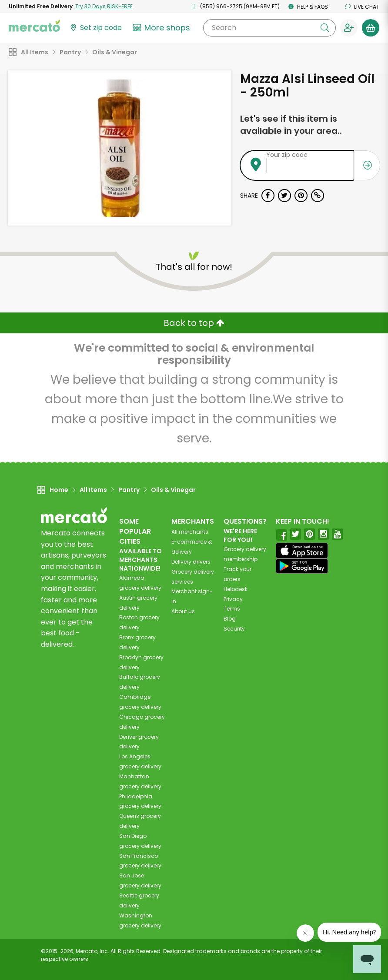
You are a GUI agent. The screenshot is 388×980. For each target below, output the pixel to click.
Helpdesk (236, 589)
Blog (230, 619)
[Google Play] (302, 566)
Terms (232, 609)
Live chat (362, 7)
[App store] (302, 551)
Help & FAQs (308, 7)
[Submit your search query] (325, 28)
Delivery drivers (191, 562)
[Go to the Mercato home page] (34, 25)
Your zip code (287, 155)
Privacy (233, 599)
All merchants (190, 532)
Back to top (194, 323)
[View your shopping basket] (371, 28)
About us (183, 611)
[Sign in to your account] (349, 28)
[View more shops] (162, 28)
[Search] (269, 28)
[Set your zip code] (95, 28)
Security (234, 629)
